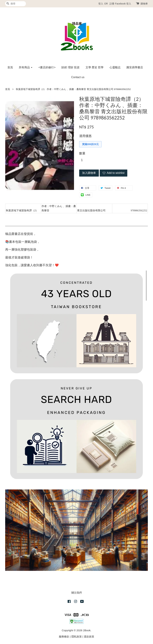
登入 (101, 4)
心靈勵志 (115, 67)
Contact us (78, 77)
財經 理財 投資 (70, 67)
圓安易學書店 (135, 67)
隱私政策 (77, 637)
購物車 (144, 4)
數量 (82, 153)
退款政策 (89, 637)
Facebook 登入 (123, 4)
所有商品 (26, 67)
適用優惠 (85, 136)
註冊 (112, 4)
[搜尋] (16, 4)
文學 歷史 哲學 (95, 67)
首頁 (10, 67)
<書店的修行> (47, 67)
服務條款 (64, 637)
